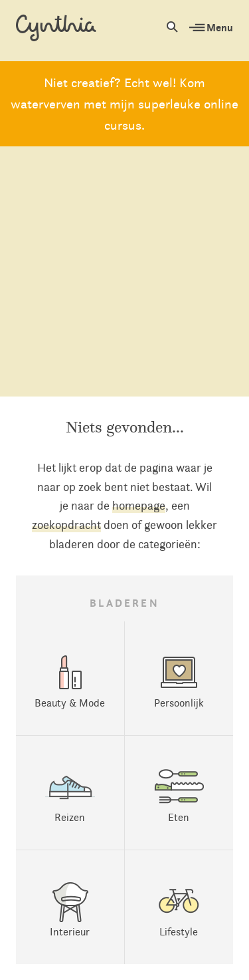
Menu (211, 27)
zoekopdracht (66, 525)
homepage (139, 506)
